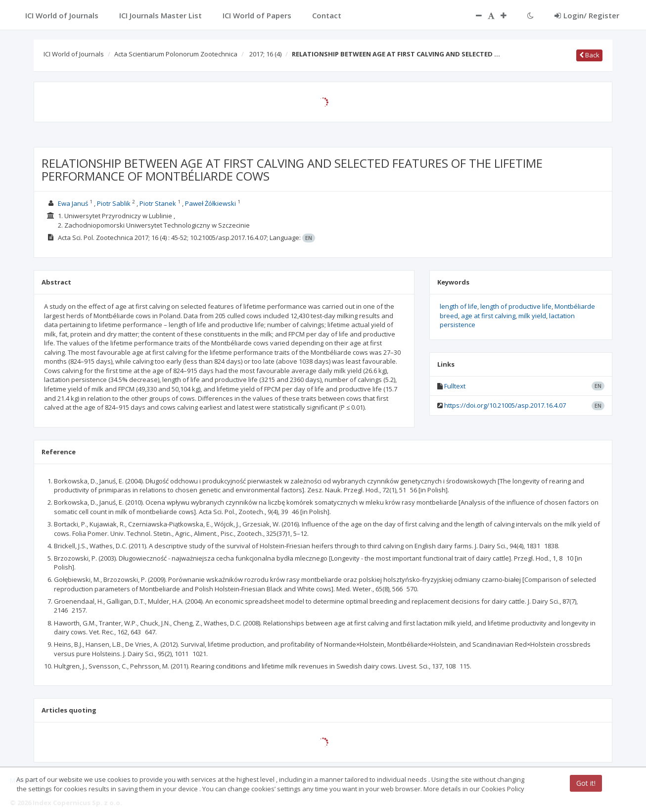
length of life (459, 306)
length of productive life (516, 306)
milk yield (532, 316)
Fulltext (455, 386)
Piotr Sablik (114, 203)
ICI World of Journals (74, 54)
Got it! (586, 783)
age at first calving (488, 316)
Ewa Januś (73, 203)
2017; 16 (265, 54)
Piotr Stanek (158, 203)
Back (589, 55)
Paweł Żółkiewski (210, 203)
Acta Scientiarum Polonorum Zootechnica (176, 54)
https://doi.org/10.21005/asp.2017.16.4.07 (505, 405)
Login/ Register (587, 15)
